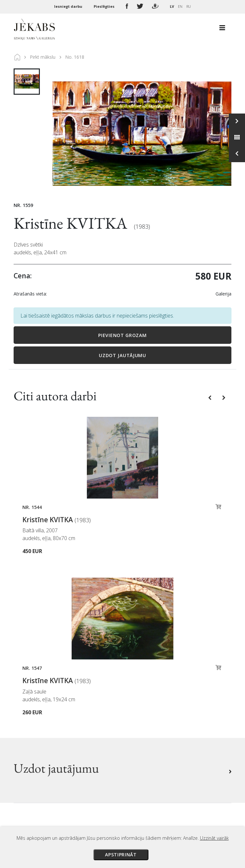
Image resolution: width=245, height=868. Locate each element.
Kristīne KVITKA (72, 223)
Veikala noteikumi (149, 711)
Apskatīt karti (38, 762)
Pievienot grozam (122, 335)
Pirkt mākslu (43, 57)
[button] (210, 397)
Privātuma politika (150, 720)
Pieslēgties (105, 6)
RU (189, 6)
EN (180, 6)
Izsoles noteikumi (149, 684)
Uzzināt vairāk (214, 838)
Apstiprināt (121, 855)
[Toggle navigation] (222, 30)
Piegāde (137, 702)
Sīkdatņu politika (148, 729)
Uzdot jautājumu (122, 355)
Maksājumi (141, 693)
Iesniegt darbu (69, 6)
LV (172, 6)
